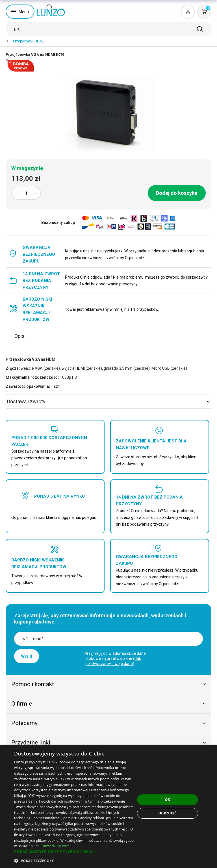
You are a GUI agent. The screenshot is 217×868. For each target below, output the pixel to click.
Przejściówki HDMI (28, 41)
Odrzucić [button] (167, 813)
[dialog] (108, 807)
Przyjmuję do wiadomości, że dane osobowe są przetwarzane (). (115, 658)
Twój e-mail (32, 639)
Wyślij (27, 656)
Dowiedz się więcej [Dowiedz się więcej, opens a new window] (57, 846)
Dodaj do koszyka (177, 193)
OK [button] (168, 800)
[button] (75, 851)
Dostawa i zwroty (108, 401)
